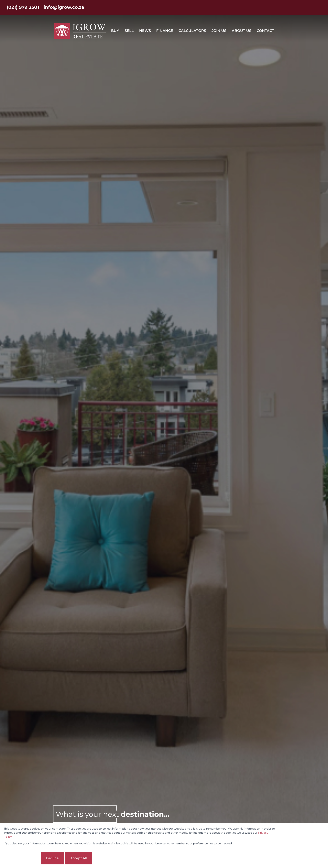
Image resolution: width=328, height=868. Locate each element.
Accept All (79, 858)
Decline (52, 858)
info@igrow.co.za (64, 7)
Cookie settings (22, 858)
